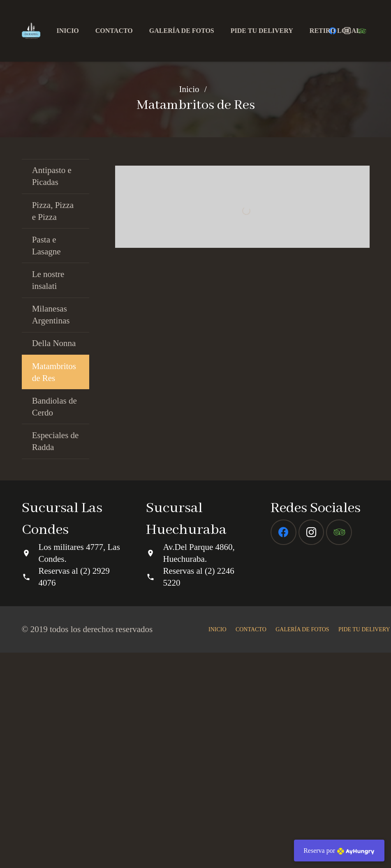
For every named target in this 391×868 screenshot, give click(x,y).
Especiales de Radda (56, 441)
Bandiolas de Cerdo (54, 407)
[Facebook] (283, 748)
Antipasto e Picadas (52, 176)
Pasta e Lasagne (46, 246)
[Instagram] (311, 748)
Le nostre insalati (48, 280)
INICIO (217, 845)
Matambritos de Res (54, 372)
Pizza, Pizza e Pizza (53, 211)
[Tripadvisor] (339, 748)
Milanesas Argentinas (51, 315)
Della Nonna (54, 343)
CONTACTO (251, 845)
